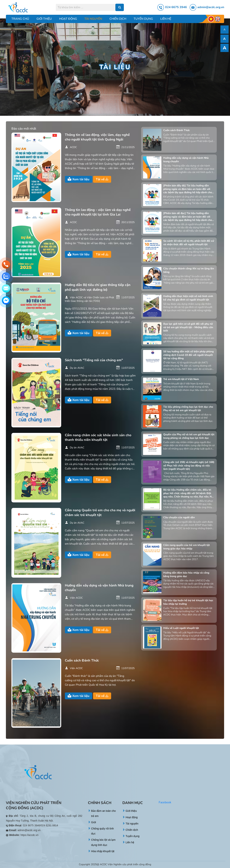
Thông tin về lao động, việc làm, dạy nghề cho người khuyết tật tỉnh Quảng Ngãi (97, 137)
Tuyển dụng (143, 19)
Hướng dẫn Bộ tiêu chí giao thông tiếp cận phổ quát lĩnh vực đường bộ (98, 287)
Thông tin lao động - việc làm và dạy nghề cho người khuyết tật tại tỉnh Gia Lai (98, 212)
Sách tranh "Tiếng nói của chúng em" (94, 360)
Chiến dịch (118, 19)
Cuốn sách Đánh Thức (82, 660)
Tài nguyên (93, 19)
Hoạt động (68, 19)
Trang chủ (20, 19)
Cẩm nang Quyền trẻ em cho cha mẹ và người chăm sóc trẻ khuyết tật (100, 512)
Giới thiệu (44, 19)
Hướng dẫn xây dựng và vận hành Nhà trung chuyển (99, 588)
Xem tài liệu (79, 179)
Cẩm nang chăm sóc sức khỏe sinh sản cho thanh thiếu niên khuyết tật (98, 437)
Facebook (165, 802)
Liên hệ (166, 19)
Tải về (102, 179)
